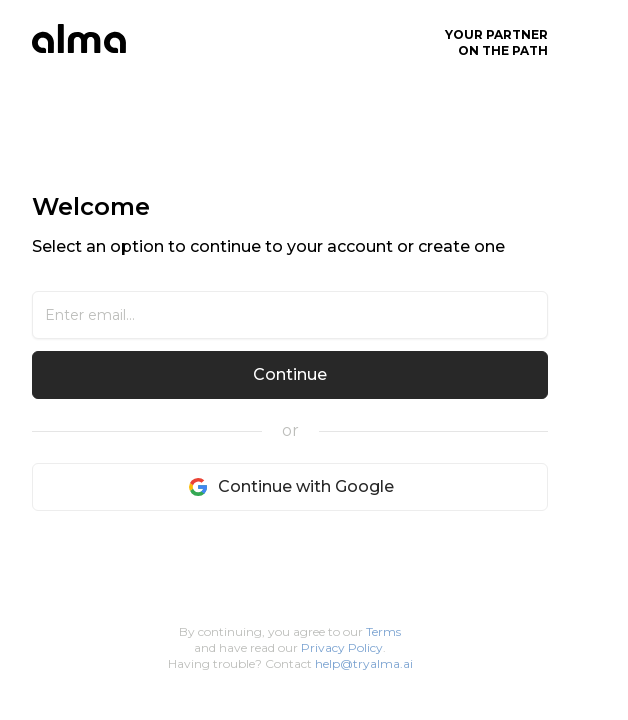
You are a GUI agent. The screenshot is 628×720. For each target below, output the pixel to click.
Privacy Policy (342, 647)
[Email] (290, 315)
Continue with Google (290, 487)
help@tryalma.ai (364, 663)
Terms (383, 631)
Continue (290, 374)
